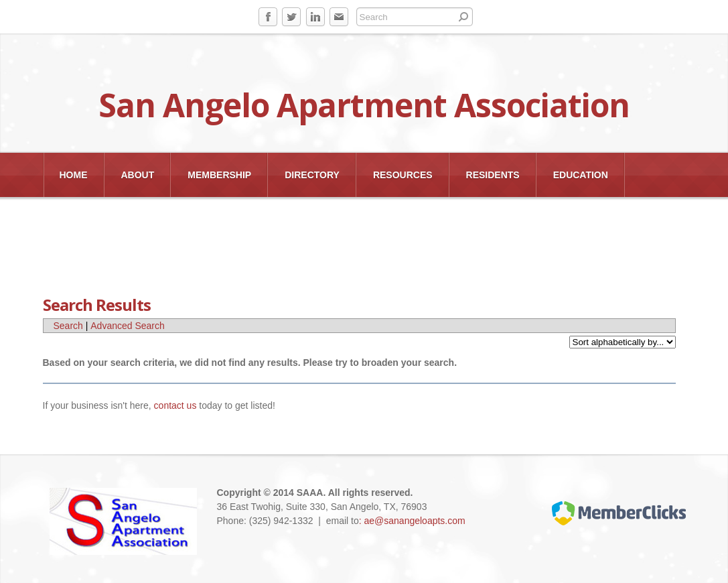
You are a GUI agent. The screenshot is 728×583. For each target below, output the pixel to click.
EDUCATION (581, 175)
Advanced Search (128, 326)
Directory (312, 175)
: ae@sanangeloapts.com (412, 521)
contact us (175, 405)
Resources (403, 175)
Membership (219, 175)
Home (74, 175)
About (138, 175)
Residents (493, 175)
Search (68, 326)
